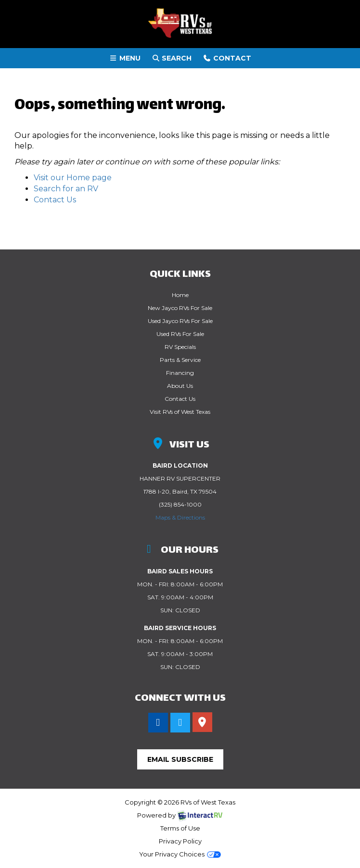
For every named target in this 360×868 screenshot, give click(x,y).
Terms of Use (180, 828)
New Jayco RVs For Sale (180, 308)
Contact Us (55, 200)
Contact (227, 58)
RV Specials (180, 347)
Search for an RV (66, 189)
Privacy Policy (180, 841)
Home (180, 295)
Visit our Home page (73, 178)
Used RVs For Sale (180, 334)
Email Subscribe (180, 759)
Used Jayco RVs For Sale (180, 321)
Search (172, 58)
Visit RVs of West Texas (180, 412)
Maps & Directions (180, 517)
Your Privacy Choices (180, 854)
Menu (127, 58)
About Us (180, 386)
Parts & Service (180, 360)
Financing (180, 373)
